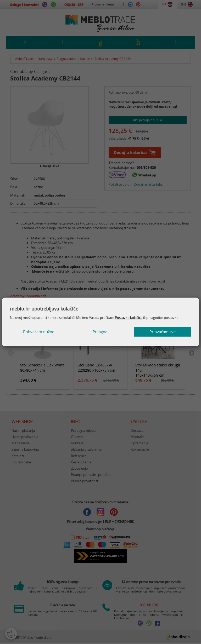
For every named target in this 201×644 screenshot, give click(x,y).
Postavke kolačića (128, 318)
